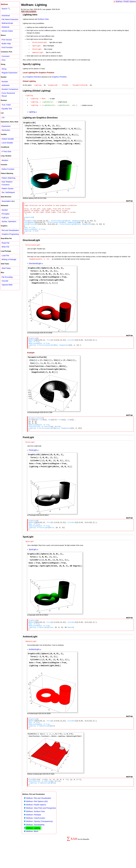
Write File (5, 247)
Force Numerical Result (8, 95)
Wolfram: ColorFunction (36, 838)
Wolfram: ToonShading (35, 844)
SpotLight (33, 563)
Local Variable (7, 143)
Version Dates (7, 31)
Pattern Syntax (8, 189)
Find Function (7, 47)
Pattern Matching (8, 178)
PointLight (33, 461)
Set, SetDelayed (8, 192)
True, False (6, 105)
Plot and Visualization (10, 230)
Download (6, 16)
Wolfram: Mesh (32, 851)
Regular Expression (9, 73)
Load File (5, 256)
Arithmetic (6, 85)
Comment (6, 56)
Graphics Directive (34, 76)
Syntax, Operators (9, 221)
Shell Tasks (6, 268)
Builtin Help (6, 44)
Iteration (5, 160)
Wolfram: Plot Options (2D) (37, 821)
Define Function (8, 169)
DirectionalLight (35, 269)
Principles (6, 214)
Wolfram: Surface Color (35, 831)
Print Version (7, 40)
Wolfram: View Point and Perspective (41, 828)
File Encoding (7, 277)
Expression (6, 126)
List (3, 117)
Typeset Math (7, 285)
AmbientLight (34, 665)
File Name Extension (10, 19)
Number (5, 82)
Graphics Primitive (59, 76)
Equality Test (7, 109)
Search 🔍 (6, 9)
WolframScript (7, 23)
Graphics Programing (10, 234)
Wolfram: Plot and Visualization (39, 818)
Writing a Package (9, 259)
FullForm (5, 218)
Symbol (5, 210)
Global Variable (8, 139)
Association (6, 201)
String (4, 69)
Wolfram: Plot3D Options (126, 1)
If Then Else (6, 151)
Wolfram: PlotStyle (33, 834)
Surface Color (43, 19)
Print (3, 60)
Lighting (32, 111)
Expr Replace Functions (7, 183)
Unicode (5, 281)
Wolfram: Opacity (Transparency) (39, 841)
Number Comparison (10, 89)
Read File (5, 243)
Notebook (5, 27)
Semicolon (6, 130)
